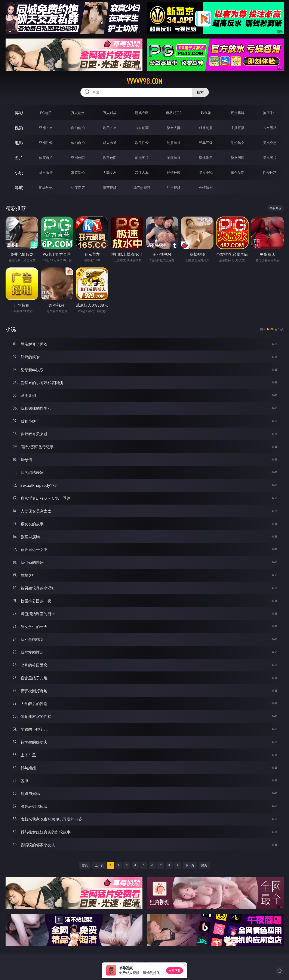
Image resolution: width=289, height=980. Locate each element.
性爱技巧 (270, 173)
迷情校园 (174, 173)
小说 (19, 173)
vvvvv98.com (144, 81)
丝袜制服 (206, 128)
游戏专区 (142, 113)
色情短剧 (206, 188)
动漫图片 (142, 158)
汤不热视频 (142, 188)
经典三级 (206, 143)
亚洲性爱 (46, 143)
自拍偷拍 (78, 128)
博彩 (19, 113)
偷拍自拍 (78, 143)
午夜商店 (78, 188)
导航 (19, 188)
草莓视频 (110, 188)
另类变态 (270, 143)
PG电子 (46, 113)
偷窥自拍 (46, 158)
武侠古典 (142, 173)
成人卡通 (110, 143)
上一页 (99, 865)
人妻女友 (110, 173)
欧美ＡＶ (110, 128)
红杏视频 (174, 188)
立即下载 (175, 970)
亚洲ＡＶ (46, 128)
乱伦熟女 (238, 143)
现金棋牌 (238, 113)
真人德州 (78, 113)
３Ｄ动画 (142, 128)
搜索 (200, 92)
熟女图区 (238, 158)
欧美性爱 (142, 143)
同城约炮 (46, 188)
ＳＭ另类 (270, 128)
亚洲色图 (78, 158)
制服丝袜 (174, 143)
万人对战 (110, 113)
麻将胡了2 (174, 113)
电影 (19, 143)
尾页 (204, 865)
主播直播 (238, 128)
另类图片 (270, 158)
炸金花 (206, 113)
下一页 (190, 865)
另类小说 (206, 173)
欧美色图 (110, 158)
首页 (85, 865)
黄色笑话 (238, 173)
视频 (19, 128)
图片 (19, 158)
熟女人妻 (174, 128)
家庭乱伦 (78, 173)
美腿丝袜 (174, 158)
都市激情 (46, 173)
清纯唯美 (206, 158)
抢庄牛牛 (270, 113)
